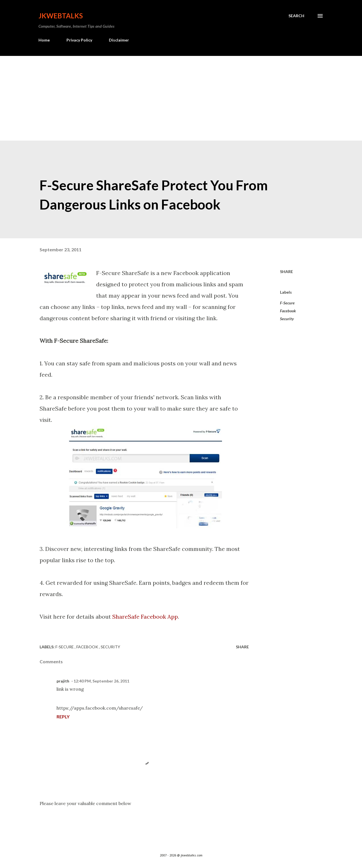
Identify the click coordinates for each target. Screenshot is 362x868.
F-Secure (287, 303)
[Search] (296, 16)
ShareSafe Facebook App (145, 617)
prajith (63, 681)
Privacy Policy (79, 40)
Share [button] (286, 271)
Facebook (288, 311)
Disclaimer (119, 40)
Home (44, 40)
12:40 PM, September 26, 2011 (101, 681)
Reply (63, 717)
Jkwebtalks (61, 16)
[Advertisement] (181, 98)
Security (287, 319)
